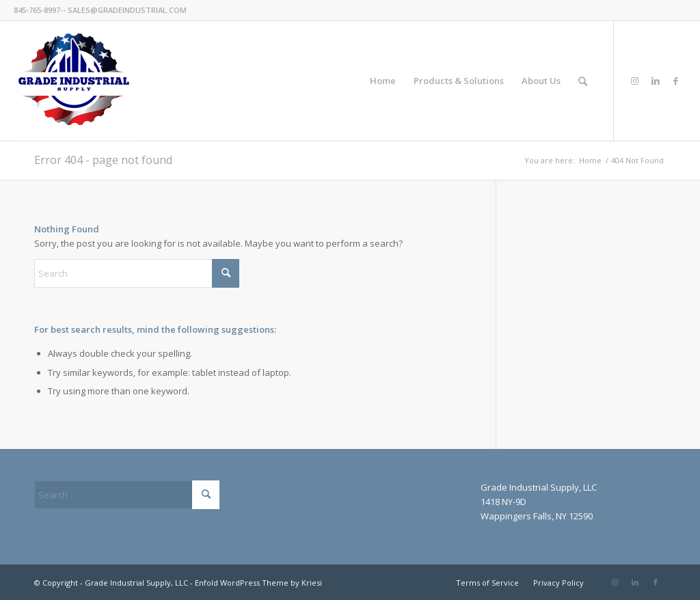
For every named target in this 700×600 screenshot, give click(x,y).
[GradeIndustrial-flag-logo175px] (73, 81)
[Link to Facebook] (676, 81)
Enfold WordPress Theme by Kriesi (258, 583)
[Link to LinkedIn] (656, 81)
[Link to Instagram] (635, 81)
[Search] (583, 81)
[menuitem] (383, 81)
